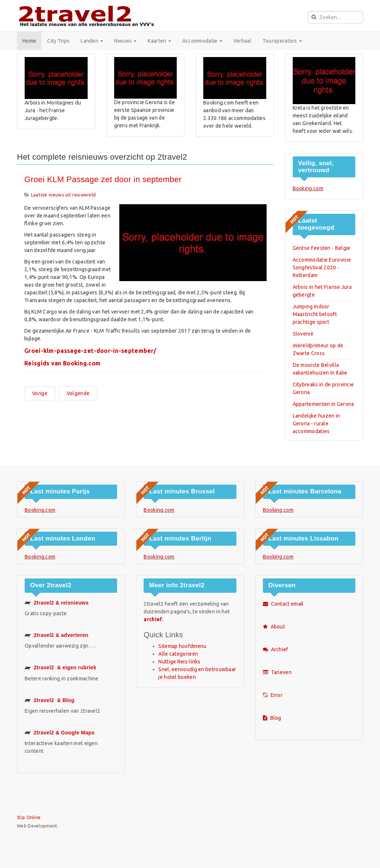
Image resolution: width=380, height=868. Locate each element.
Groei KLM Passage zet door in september (103, 179)
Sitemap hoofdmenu (182, 646)
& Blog (50, 700)
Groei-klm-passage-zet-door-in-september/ (90, 351)
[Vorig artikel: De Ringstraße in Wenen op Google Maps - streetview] (40, 393)
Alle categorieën (178, 654)
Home (29, 41)
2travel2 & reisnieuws (57, 603)
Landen (92, 41)
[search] (335, 17)
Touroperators (282, 41)
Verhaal (242, 41)
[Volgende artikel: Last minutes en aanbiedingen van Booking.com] (78, 393)
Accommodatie (202, 41)
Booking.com (308, 188)
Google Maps (60, 733)
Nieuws (125, 41)
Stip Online (29, 817)
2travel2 (57, 635)
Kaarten (159, 41)
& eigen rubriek (61, 667)
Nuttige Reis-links (179, 662)
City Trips (58, 41)
